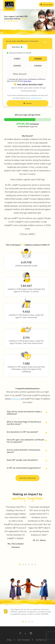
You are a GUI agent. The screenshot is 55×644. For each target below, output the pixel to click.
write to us (16, 399)
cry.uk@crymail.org (35, 98)
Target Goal (33, 127)
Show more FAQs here (27, 478)
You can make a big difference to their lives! (22, 41)
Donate (28, 103)
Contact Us (41, 640)
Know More (27, 81)
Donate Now (46, 4)
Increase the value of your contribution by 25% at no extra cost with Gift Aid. (26, 80)
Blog (9, 640)
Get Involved (24, 640)
